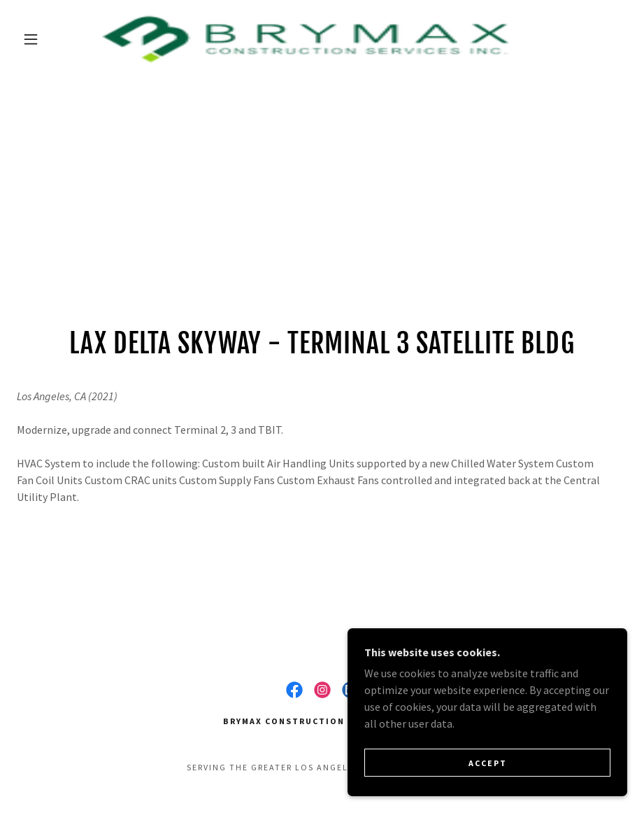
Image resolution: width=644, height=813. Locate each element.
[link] (306, 39)
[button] (31, 39)
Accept (488, 763)
